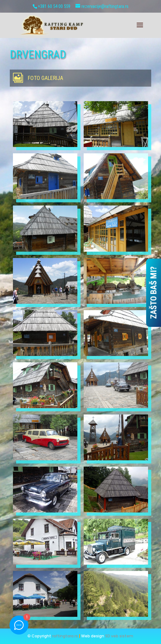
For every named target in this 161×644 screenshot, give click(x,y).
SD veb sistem (119, 636)
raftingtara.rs (65, 636)
